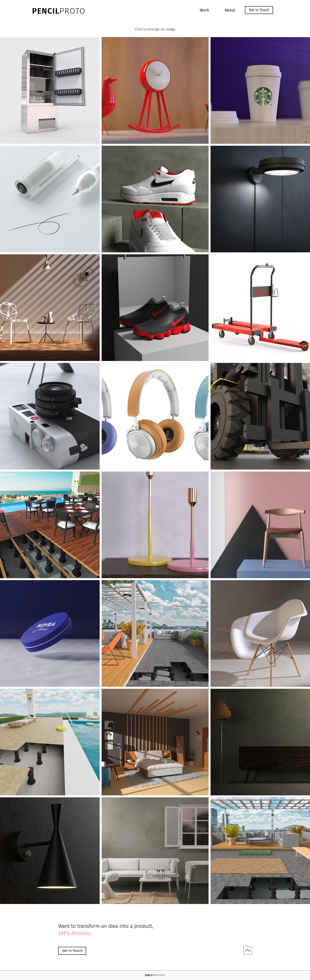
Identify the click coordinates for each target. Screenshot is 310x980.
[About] (230, 10)
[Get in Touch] (259, 10)
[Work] (204, 10)
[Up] (248, 950)
